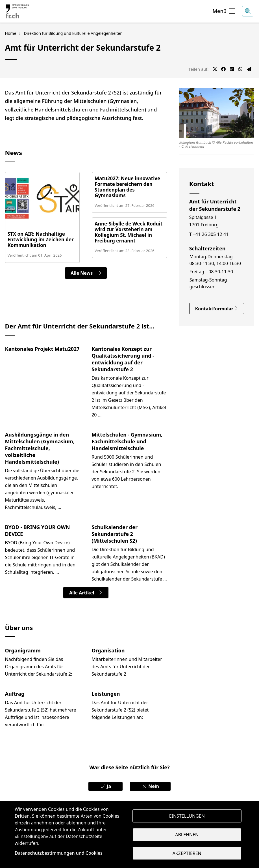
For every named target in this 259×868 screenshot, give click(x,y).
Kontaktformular (217, 309)
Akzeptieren (187, 854)
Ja (104, 788)
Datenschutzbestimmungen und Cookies (59, 853)
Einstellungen (187, 815)
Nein (152, 788)
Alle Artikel (86, 594)
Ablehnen (187, 835)
